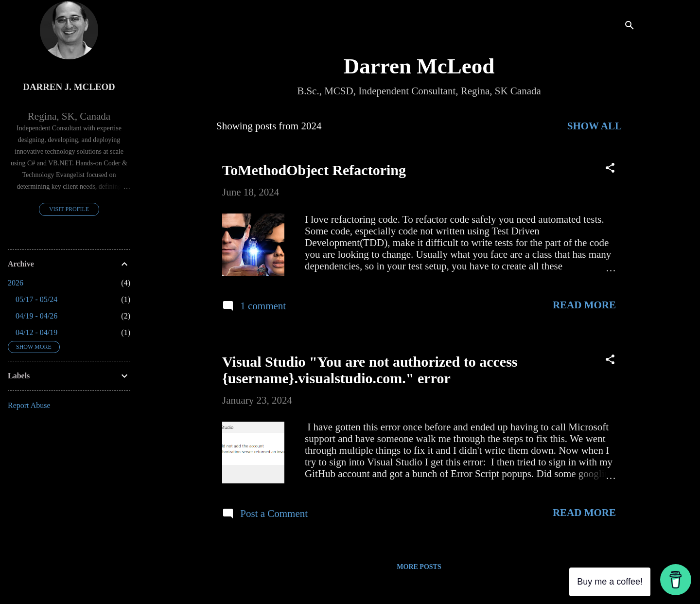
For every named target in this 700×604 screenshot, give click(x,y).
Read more (584, 305)
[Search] (630, 27)
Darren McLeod (419, 66)
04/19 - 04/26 (36, 316)
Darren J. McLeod (69, 87)
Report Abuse (29, 405)
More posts (419, 567)
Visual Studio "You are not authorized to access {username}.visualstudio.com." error (370, 370)
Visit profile (69, 209)
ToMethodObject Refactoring (314, 170)
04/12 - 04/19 (36, 332)
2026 (16, 283)
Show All (595, 126)
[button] (610, 169)
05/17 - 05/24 (36, 299)
